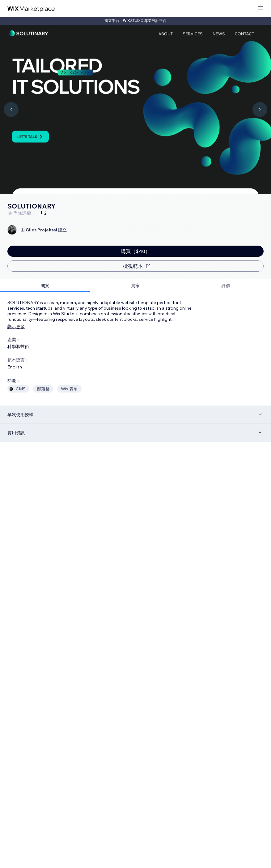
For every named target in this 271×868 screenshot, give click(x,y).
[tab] (45, 286)
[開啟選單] (260, 9)
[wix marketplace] (31, 9)
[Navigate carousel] (11, 110)
